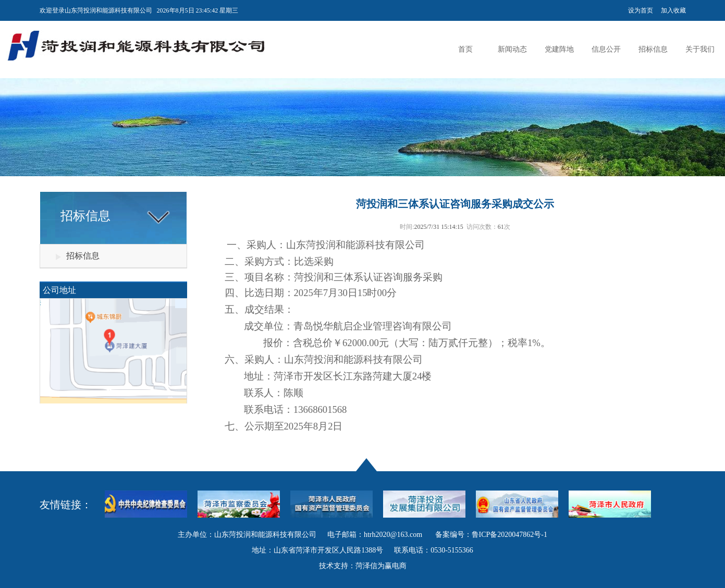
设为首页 (641, 10)
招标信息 (653, 49)
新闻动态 (512, 49)
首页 (465, 49)
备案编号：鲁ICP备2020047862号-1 (491, 535)
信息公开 (606, 49)
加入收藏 (673, 10)
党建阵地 (559, 49)
